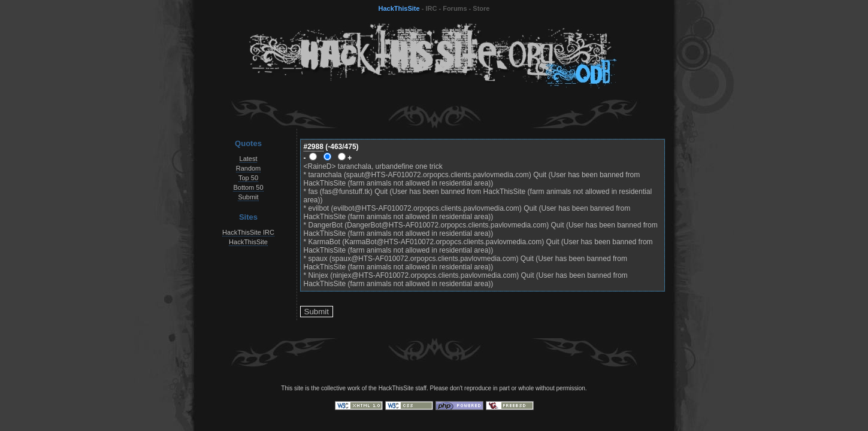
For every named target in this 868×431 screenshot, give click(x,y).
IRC (431, 8)
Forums (455, 8)
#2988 (314, 147)
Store (481, 8)
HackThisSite (399, 8)
